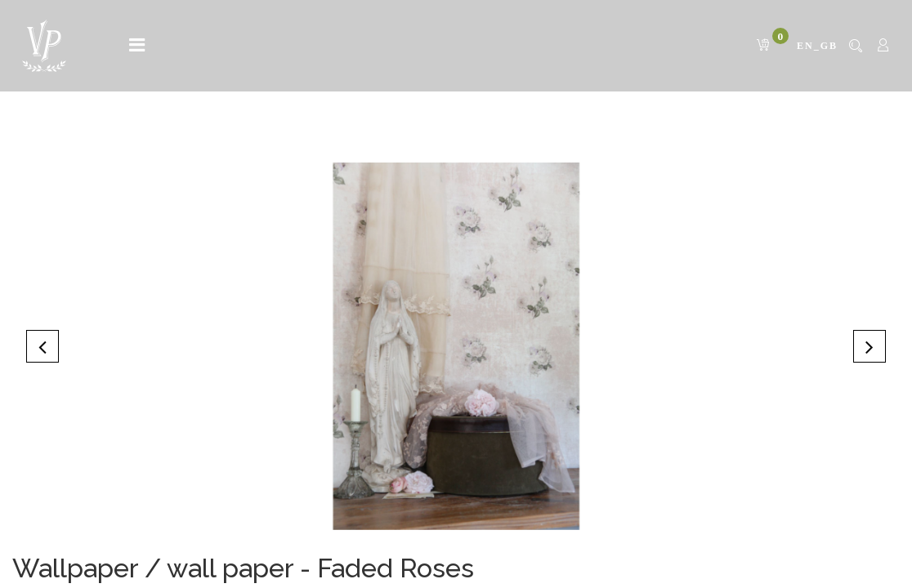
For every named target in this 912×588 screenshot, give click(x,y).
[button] (42, 346)
